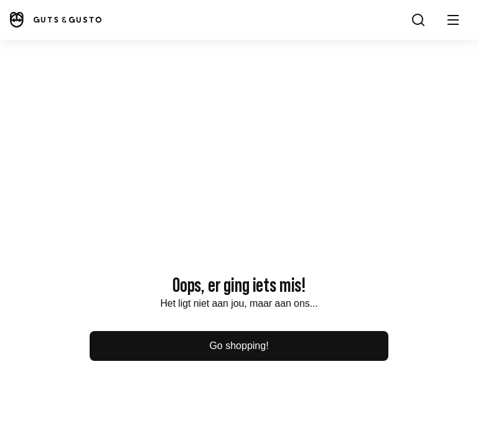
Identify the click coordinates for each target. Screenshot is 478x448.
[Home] (55, 20)
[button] (453, 20)
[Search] (418, 20)
